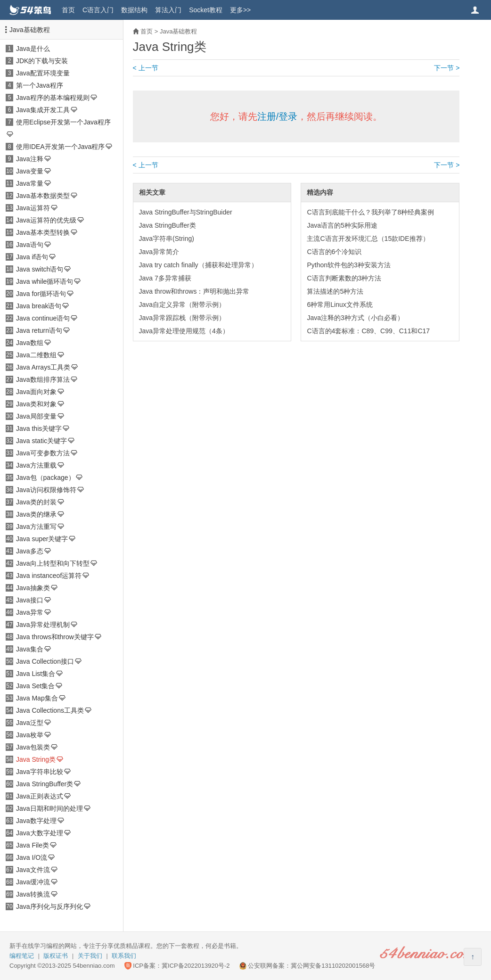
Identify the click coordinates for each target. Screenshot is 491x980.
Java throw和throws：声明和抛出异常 (194, 291)
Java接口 (30, 600)
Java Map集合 (37, 698)
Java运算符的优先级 (46, 220)
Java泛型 (30, 723)
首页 (68, 10)
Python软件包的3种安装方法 (348, 265)
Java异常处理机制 (43, 625)
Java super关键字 (42, 539)
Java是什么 (33, 49)
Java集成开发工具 (43, 110)
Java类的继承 (36, 514)
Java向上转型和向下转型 (53, 563)
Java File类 (33, 845)
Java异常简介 (159, 252)
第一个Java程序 (40, 85)
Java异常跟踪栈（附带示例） (182, 318)
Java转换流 (33, 894)
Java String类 (36, 759)
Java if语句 (32, 257)
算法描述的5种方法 (335, 291)
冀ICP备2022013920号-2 (196, 966)
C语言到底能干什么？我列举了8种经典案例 (370, 212)
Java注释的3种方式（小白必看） (355, 318)
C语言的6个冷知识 (334, 252)
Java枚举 (30, 735)
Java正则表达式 (40, 796)
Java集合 (30, 649)
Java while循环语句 (45, 281)
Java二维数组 (36, 355)
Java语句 (30, 245)
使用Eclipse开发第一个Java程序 (63, 122)
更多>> (240, 10)
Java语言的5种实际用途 (342, 225)
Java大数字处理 (40, 833)
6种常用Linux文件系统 (340, 305)
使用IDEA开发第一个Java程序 (60, 147)
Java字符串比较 (40, 772)
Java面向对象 (36, 392)
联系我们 (124, 956)
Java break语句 (39, 306)
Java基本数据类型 (43, 196)
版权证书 (56, 956)
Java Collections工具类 (50, 710)
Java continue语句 (43, 318)
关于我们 (90, 956)
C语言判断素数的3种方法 (344, 278)
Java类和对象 (36, 404)
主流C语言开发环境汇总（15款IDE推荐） (368, 239)
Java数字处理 (36, 821)
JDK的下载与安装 (42, 61)
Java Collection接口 (45, 661)
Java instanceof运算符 (49, 576)
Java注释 (30, 159)
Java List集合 (36, 674)
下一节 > (447, 68)
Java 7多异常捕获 (165, 278)
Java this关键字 (39, 428)
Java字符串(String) (167, 239)
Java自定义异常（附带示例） (182, 305)
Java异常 (30, 612)
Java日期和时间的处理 (49, 808)
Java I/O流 (32, 857)
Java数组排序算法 (43, 379)
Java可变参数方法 (43, 453)
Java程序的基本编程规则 (53, 98)
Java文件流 (33, 870)
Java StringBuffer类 (45, 784)
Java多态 (30, 551)
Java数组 (30, 343)
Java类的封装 (36, 502)
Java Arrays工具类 (43, 367)
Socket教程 (206, 10)
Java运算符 (33, 208)
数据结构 (134, 10)
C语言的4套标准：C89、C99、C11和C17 (368, 331)
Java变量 (30, 171)
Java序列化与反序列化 (49, 906)
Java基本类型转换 (43, 232)
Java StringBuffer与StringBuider (186, 212)
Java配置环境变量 (43, 73)
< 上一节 (146, 68)
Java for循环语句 (41, 294)
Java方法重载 (36, 465)
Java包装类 (33, 747)
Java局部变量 (36, 416)
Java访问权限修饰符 (46, 490)
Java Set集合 (35, 686)
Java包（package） (45, 478)
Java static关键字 (41, 441)
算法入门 (168, 10)
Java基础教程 (30, 30)
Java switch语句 (40, 269)
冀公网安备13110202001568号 (333, 966)
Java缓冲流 (33, 882)
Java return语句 (39, 330)
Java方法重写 (36, 527)
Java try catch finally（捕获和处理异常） (198, 265)
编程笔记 (22, 956)
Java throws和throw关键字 (55, 637)
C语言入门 (98, 10)
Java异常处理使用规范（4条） (184, 331)
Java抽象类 (33, 588)
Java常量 (30, 183)
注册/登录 (278, 116)
